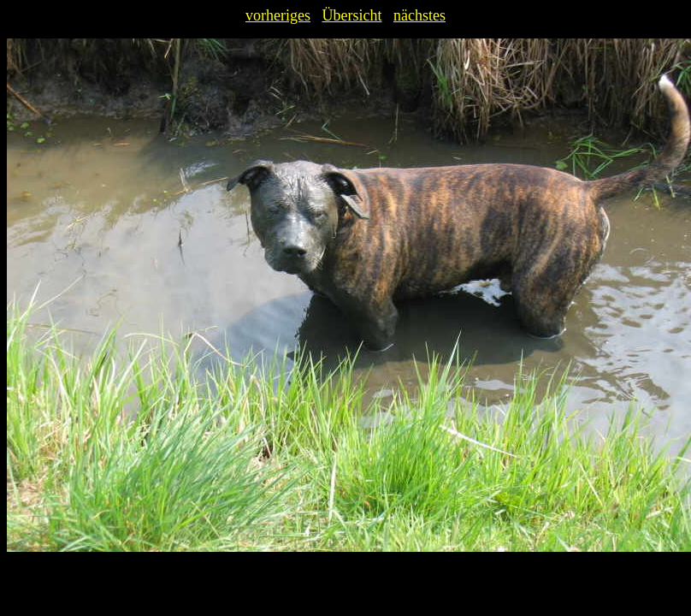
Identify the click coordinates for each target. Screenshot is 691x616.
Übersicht (352, 15)
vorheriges (278, 15)
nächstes (419, 15)
